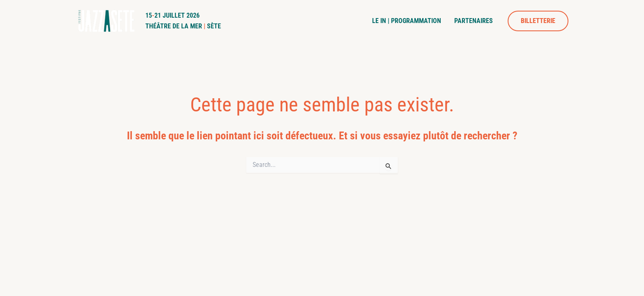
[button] (538, 21)
